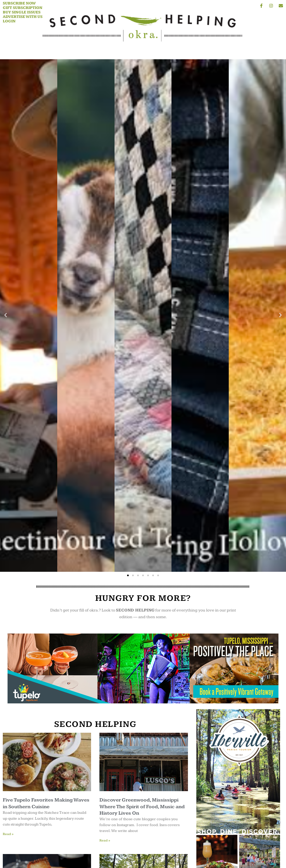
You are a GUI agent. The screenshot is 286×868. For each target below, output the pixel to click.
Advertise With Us (23, 17)
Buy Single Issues (22, 12)
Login (9, 21)
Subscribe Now (19, 3)
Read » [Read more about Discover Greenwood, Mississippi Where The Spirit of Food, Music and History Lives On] (105, 840)
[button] (6, 315)
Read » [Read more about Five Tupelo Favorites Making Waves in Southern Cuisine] (8, 834)
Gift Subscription (23, 8)
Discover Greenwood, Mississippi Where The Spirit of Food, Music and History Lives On (142, 807)
